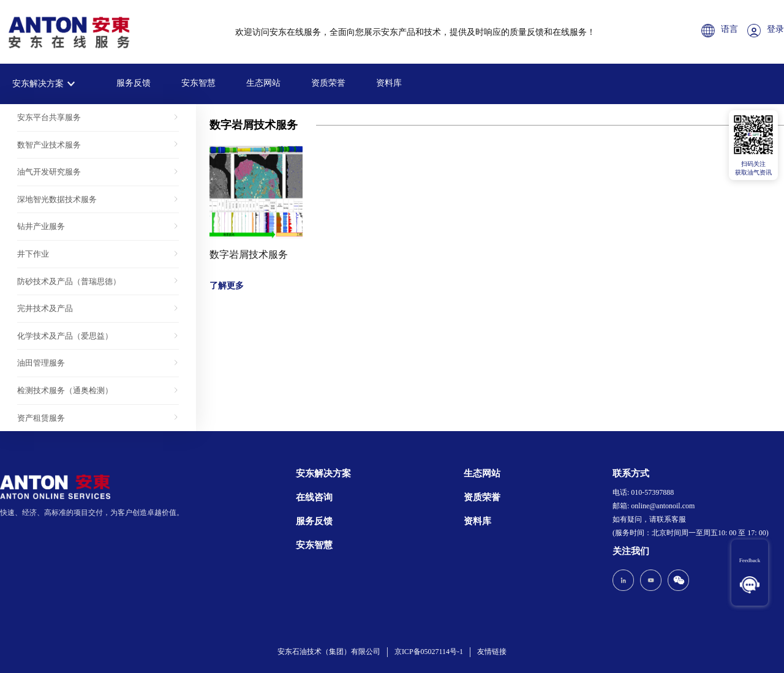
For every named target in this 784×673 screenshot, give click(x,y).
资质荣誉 (328, 83)
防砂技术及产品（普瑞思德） (69, 281)
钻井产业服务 (41, 226)
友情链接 (492, 652)
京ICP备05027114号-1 (429, 652)
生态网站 (263, 83)
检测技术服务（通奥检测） (65, 390)
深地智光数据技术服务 (57, 199)
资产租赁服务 (41, 418)
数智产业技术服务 (49, 145)
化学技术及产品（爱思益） (65, 336)
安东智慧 (198, 83)
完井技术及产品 (45, 308)
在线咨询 (314, 497)
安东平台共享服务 (49, 117)
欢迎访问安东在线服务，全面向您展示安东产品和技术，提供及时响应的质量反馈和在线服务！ (415, 32)
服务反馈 (134, 83)
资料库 (389, 83)
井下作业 (33, 254)
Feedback (750, 560)
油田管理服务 (41, 363)
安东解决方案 (38, 84)
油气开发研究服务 (49, 172)
